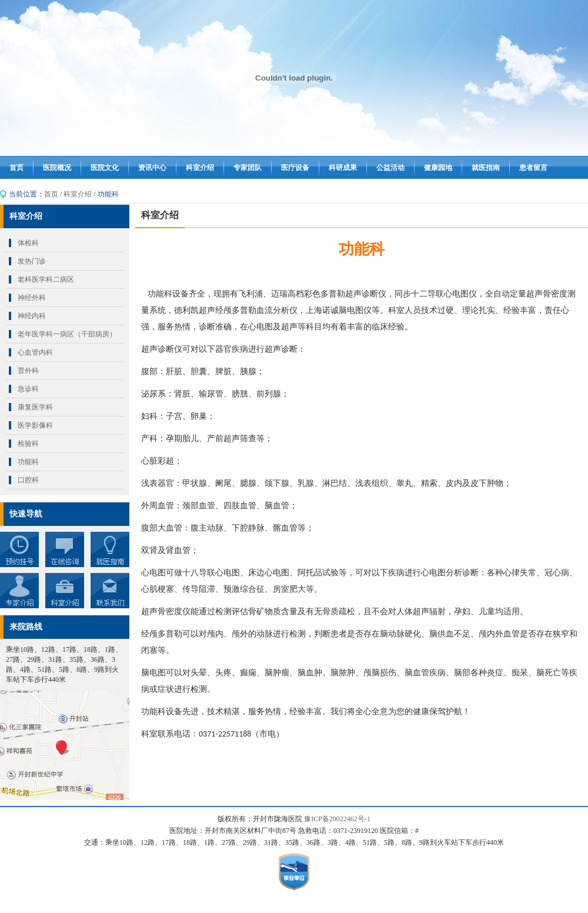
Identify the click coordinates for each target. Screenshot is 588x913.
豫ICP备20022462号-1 (337, 819)
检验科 (28, 444)
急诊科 (28, 389)
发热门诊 (32, 261)
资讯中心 (152, 168)
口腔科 (28, 480)
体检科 (28, 243)
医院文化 (105, 168)
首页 (16, 168)
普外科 (28, 371)
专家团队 (248, 168)
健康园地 (438, 168)
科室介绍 (200, 168)
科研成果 (343, 168)
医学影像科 (35, 425)
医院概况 (57, 168)
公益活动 (390, 168)
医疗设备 (295, 168)
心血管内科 (35, 352)
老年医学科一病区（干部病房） (67, 334)
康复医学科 (35, 407)
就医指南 (486, 168)
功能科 (28, 462)
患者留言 (533, 168)
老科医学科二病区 (46, 279)
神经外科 (32, 298)
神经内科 (32, 316)
